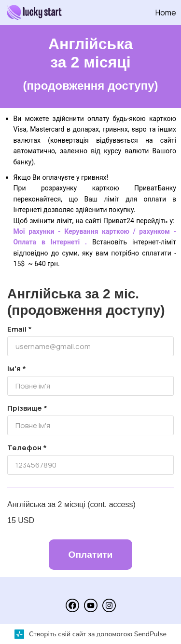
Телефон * (27, 448)
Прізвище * (27, 408)
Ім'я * (17, 369)
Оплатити (91, 555)
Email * (20, 329)
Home (166, 13)
